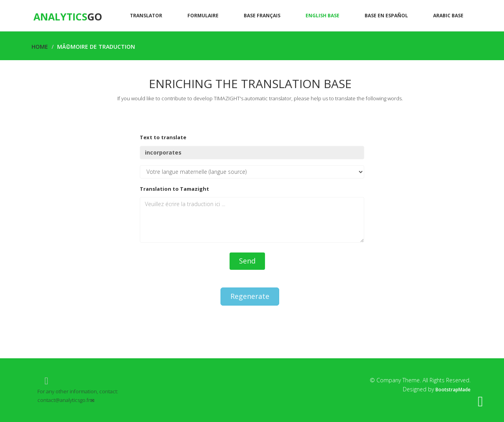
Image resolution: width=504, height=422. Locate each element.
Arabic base (448, 16)
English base (322, 16)
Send (247, 261)
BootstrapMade (453, 390)
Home (40, 47)
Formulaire (203, 16)
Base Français (262, 16)
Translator (146, 16)
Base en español (386, 16)
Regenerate (250, 296)
